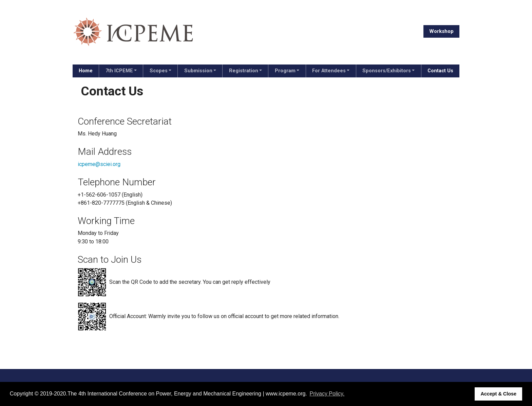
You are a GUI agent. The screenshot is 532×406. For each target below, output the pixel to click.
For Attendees (329, 71)
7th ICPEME (119, 71)
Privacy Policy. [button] (327, 394)
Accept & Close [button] (498, 394)
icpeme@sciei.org (99, 164)
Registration (244, 71)
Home (86, 71)
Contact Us (440, 71)
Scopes (159, 71)
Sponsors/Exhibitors (387, 71)
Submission (198, 71)
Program (285, 71)
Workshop (441, 31)
